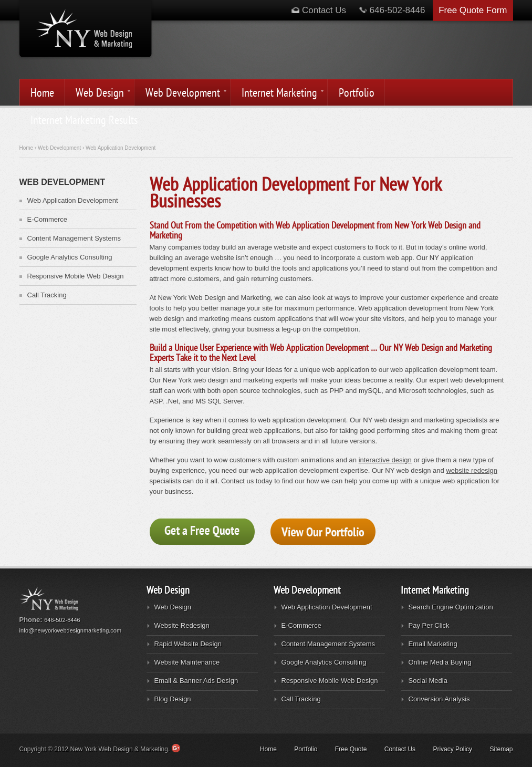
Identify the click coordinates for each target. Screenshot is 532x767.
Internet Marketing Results (84, 120)
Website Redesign (182, 625)
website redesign (472, 470)
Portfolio (357, 93)
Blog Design (173, 699)
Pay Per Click (429, 625)
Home (42, 93)
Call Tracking (47, 295)
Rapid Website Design (188, 644)
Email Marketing (433, 644)
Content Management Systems (74, 238)
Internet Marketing (278, 94)
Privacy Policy (452, 749)
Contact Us (319, 10)
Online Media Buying (440, 662)
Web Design (98, 94)
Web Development (181, 94)
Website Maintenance (187, 662)
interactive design (385, 460)
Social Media (428, 681)
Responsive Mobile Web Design (76, 276)
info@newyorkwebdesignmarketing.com (71, 630)
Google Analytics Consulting (70, 257)
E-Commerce (48, 219)
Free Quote (351, 749)
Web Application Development (73, 200)
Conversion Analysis (439, 699)
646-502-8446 (399, 10)
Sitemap (501, 749)
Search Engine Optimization (451, 607)
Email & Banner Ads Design (196, 681)
